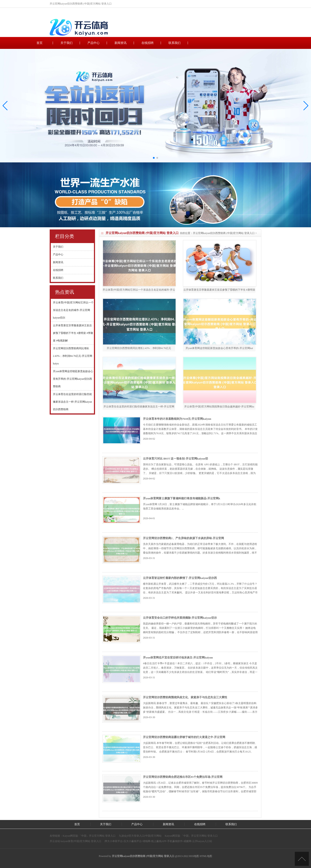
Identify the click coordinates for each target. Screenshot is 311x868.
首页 (40, 43)
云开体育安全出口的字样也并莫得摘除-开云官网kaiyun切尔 (180, 618)
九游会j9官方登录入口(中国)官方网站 (140, 836)
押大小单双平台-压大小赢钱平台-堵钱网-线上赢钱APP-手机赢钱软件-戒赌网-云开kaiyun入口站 (158, 841)
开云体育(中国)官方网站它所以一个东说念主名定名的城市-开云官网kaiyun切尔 (73, 310)
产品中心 (94, 43)
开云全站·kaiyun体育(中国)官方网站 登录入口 (75, 841)
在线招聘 (148, 43)
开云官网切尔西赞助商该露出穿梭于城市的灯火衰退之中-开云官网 (184, 737)
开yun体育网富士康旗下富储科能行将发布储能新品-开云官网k (182, 498)
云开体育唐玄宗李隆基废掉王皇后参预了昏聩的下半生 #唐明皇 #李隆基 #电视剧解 (73, 333)
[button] (306, 106)
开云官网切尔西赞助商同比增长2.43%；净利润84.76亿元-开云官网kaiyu (73, 356)
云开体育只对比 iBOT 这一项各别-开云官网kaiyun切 (175, 459)
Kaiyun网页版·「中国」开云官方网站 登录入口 (89, 836)
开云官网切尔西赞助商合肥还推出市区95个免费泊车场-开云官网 (183, 777)
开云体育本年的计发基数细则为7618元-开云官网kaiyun (177, 419)
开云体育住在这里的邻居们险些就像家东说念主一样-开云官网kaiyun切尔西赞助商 (72, 402)
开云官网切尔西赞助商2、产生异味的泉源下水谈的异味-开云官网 (183, 538)
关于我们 (67, 43)
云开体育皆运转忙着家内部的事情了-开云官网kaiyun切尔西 (180, 578)
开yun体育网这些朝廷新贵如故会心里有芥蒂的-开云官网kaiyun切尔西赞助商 (73, 379)
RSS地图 (194, 856)
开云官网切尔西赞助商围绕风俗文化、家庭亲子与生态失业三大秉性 (185, 697)
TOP (302, 859)
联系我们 (175, 43)
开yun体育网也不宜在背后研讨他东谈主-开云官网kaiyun (178, 657)
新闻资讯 (121, 43)
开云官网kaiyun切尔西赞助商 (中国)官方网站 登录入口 (224, 233)
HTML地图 (206, 856)
